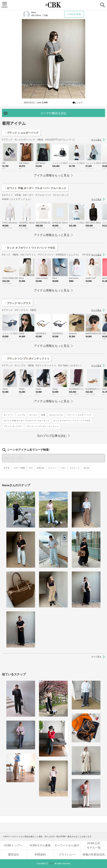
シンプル (21, 415)
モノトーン (9, 415)
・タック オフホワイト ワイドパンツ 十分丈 (30, 248)
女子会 (7, 468)
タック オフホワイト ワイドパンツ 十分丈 (72, 421)
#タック (6, 255)
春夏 (43, 415)
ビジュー (52, 468)
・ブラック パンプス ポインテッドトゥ (27, 359)
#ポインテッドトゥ (46, 365)
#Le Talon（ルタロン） (70, 365)
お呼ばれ (41, 468)
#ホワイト (7, 195)
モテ (31, 468)
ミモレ (63, 468)
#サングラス (21, 310)
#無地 (40, 140)
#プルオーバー (43, 195)
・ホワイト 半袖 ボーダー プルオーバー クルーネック (35, 188)
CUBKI (53, 5)
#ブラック (7, 140)
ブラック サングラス (13, 426)
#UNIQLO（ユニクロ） (68, 255)
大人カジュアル (56, 415)
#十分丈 (86, 255)
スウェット (75, 468)
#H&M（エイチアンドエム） (17, 199)
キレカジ (33, 415)
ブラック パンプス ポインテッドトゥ (42, 426)
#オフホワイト (28, 255)
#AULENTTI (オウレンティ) (60, 140)
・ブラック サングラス (17, 303)
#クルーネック (61, 195)
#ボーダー (28, 195)
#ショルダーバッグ (25, 140)
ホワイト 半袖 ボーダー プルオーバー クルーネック (26, 421)
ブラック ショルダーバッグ (79, 415)
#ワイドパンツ (46, 255)
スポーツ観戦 (19, 468)
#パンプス (20, 365)
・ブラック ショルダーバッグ (21, 133)
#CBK (51, 864)
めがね (86, 468)
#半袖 (18, 195)
